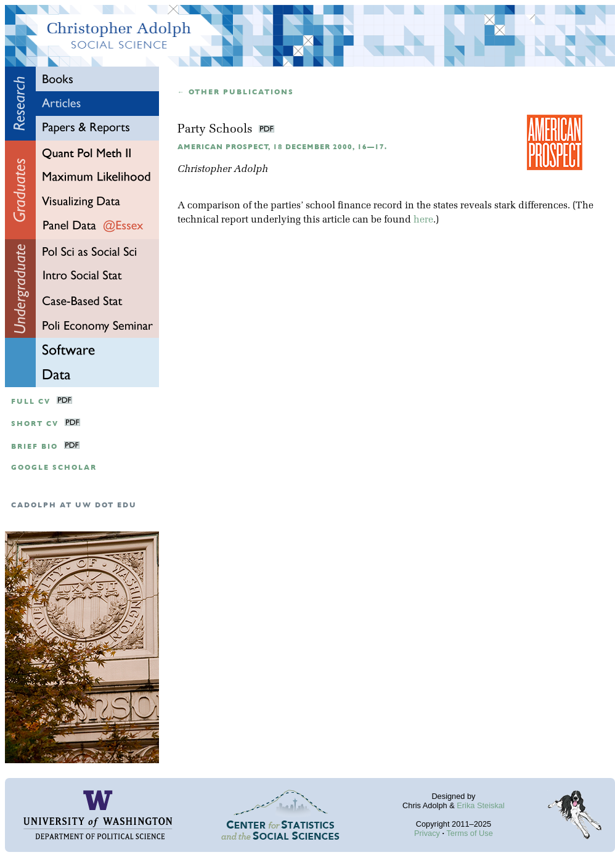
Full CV (31, 402)
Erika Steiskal (481, 805)
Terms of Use (469, 833)
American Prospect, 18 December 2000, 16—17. (282, 147)
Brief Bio (35, 447)
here (423, 220)
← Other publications (236, 92)
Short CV (35, 424)
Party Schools (217, 130)
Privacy (427, 833)
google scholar (54, 468)
